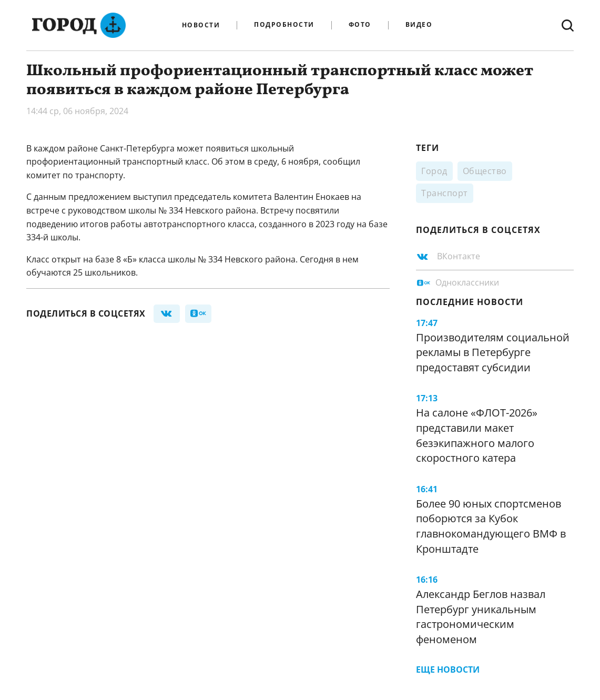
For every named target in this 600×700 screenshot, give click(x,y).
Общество (485, 171)
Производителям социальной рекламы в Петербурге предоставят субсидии (493, 352)
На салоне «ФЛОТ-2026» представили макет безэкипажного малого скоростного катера (477, 435)
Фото (360, 25)
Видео (419, 25)
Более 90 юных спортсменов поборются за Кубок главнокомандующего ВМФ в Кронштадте (491, 526)
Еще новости (448, 669)
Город (434, 171)
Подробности (284, 25)
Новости (201, 25)
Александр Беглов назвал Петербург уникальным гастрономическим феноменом (481, 617)
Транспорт (445, 193)
